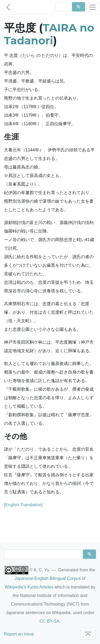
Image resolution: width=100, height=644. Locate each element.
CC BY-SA (49, 621)
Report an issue (19, 634)
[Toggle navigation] (93, 7)
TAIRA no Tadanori (49, 34)
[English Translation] (23, 505)
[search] (63, 7)
